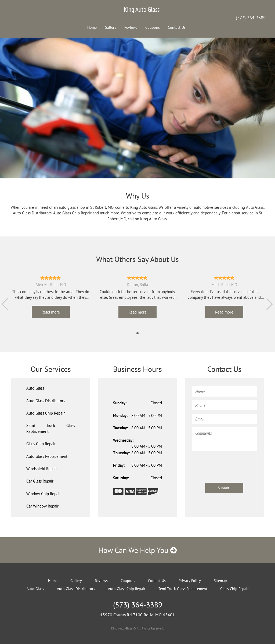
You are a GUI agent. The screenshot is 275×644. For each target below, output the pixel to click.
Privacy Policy (190, 581)
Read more (51, 312)
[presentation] (233, 464)
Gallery (111, 27)
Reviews (131, 27)
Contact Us (177, 27)
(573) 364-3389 (251, 18)
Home (92, 27)
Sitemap (220, 581)
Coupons (153, 27)
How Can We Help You (137, 550)
